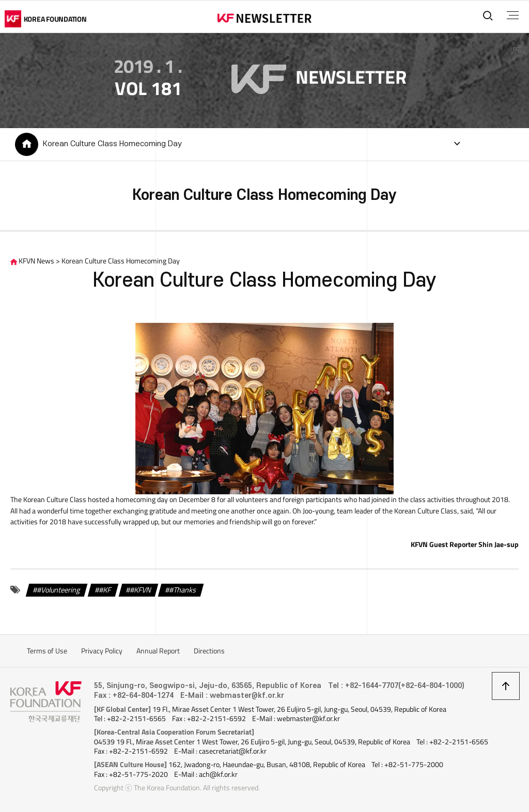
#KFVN (141, 590)
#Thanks (183, 590)
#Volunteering (59, 590)
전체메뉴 (513, 15)
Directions (209, 651)
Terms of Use (47, 651)
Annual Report (158, 651)
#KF (105, 590)
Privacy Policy (102, 651)
